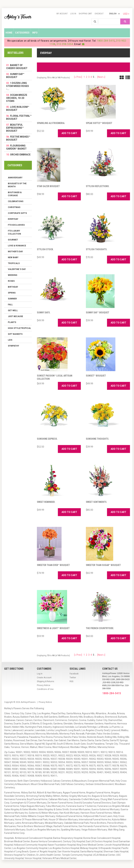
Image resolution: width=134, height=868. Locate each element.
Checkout (99, 14)
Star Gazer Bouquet (48, 186)
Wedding (13, 275)
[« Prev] (78, 77)
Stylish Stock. (45, 249)
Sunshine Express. (47, 439)
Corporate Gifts (17, 213)
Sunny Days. (44, 313)
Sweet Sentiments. (97, 502)
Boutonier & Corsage (15, 194)
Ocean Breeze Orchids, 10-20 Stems (17, 98)
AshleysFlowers (28, 702)
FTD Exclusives (16, 225)
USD (126, 14)
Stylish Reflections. (98, 186)
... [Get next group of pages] (96, 77)
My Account (62, 14)
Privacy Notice (44, 685)
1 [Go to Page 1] (84, 77)
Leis (10, 340)
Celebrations (16, 201)
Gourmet (13, 240)
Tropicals (14, 263)
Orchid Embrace (20, 155)
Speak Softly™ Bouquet (99, 123)
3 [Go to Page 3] (89, 77)
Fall (10, 305)
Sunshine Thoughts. (98, 439)
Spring (12, 293)
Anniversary (15, 178)
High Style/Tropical (19, 328)
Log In (73, 14)
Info (35, 33)
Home (9, 33)
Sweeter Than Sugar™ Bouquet (103, 565)
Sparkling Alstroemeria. (51, 123)
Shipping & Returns (46, 681)
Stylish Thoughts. (97, 249)
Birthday (13, 287)
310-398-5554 (65, 44)
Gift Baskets (15, 334)
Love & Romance (17, 246)
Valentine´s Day (17, 269)
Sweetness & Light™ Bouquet (53, 628)
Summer (12, 299)
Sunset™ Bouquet (96, 376)
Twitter (73, 678)
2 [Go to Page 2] (87, 77)
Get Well (13, 310)
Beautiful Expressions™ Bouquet (15, 128)
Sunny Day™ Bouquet (98, 313)
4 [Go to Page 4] (91, 77)
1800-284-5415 (106, 41)
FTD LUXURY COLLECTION (14, 232)
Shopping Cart (85, 14)
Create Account (44, 678)
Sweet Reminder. (46, 502)
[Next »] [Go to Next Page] (101, 77)
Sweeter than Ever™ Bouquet (53, 565)
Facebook (74, 674)
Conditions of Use (45, 689)
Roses (11, 281)
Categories (22, 33)
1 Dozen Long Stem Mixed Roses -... (18, 86)
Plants (12, 322)
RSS (71, 681)
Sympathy (14, 346)
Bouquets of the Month (17, 185)
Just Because (15, 316)
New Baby (13, 257)
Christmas (14, 207)
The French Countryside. (100, 628)
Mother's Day (15, 252)
